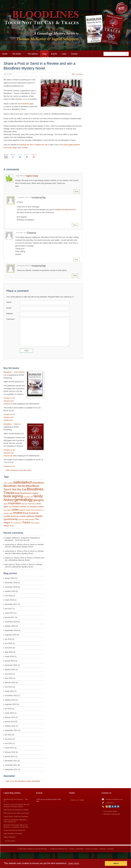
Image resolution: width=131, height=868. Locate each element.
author (6, 483)
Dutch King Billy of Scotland (13, 834)
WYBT (12, 526)
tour (20, 523)
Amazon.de (8, 404)
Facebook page (27, 104)
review (18, 513)
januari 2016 (10, 661)
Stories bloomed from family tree (14, 830)
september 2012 (11, 730)
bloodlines (38, 483)
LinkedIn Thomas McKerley (118, 807)
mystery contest (37, 507)
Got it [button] (116, 863)
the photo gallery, (68, 145)
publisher (23, 510)
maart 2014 (9, 691)
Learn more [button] (74, 863)
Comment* (11, 319)
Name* (9, 302)
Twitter (110, 807)
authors (11, 483)
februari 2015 (10, 682)
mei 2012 (9, 743)
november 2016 (11, 622)
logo (10, 507)
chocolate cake (28, 497)
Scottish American (11, 516)
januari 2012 (10, 756)
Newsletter (80, 849)
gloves (6, 504)
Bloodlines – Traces (11, 424)
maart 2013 (9, 713)
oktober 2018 (10, 591)
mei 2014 (9, 687)
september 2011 (11, 769)
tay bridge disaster (28, 520)
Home (5, 54)
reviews (25, 148)
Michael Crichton (19, 507)
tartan (20, 520)
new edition (7, 510)
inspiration (15, 503)
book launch (21, 493)
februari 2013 (10, 717)
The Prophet (15, 523)
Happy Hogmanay (10, 837)
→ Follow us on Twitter (76, 800)
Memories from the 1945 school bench (16, 813)
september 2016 (11, 630)
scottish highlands (27, 516)
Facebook (112, 807)
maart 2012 (9, 748)
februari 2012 (10, 752)
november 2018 (11, 587)
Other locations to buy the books (19, 470)
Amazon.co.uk (9, 398)
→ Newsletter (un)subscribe (111, 814)
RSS (107, 807)
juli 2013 (8, 709)
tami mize (32, 176)
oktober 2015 (10, 670)
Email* (9, 308)
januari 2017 (10, 617)
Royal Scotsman (31, 513)
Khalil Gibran (32, 504)
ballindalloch (23, 482)
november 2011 (11, 765)
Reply (77, 191)
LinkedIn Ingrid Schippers (115, 807)
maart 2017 (9, 613)
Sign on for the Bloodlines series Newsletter (23, 781)
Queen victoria (31, 510)
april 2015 (9, 678)
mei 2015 (9, 674)
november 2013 (11, 696)
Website (10, 314)
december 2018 (11, 583)
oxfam (15, 510)
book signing (13, 496)
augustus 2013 (11, 704)
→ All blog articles (9, 841)
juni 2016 (9, 643)
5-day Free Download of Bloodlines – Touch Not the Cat (22, 539)
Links (64, 54)
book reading (33, 493)
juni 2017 (9, 609)
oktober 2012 (10, 726)
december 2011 (11, 761)
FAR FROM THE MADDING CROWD (16, 810)
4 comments (78, 74)
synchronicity (11, 519)
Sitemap (103, 849)
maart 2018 (9, 600)
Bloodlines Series (15, 486)
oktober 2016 (10, 626)
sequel (39, 516)
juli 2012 (8, 735)
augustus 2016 (11, 635)
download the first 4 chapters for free (33, 145)
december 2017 (11, 604)
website (37, 523)
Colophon (111, 849)
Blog (44, 54)
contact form (110, 803)
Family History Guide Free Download (16, 816)
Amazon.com (9, 401)
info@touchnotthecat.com (65, 210)
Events (54, 54)
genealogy (24, 500)
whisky (6, 526)
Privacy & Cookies (92, 849)
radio (11, 513)
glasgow (39, 500)
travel (32, 523)
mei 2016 (9, 648)
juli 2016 (8, 639)
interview (25, 504)
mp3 (28, 507)
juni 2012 (9, 739)
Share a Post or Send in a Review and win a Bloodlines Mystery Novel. (24, 546)
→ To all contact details (109, 811)
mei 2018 (9, 596)
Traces (26, 522)
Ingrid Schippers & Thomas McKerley (35, 849)
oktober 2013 (10, 700)
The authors (33, 54)
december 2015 (11, 665)
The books (17, 55)
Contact (74, 55)
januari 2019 (10, 578)
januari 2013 (10, 722)
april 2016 (9, 652)
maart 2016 (9, 656)
